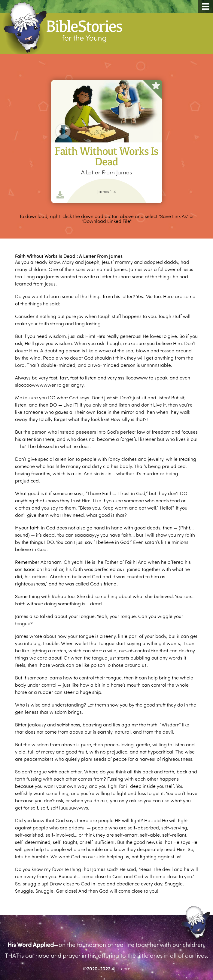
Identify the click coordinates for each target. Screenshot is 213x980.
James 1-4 (107, 192)
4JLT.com (121, 968)
